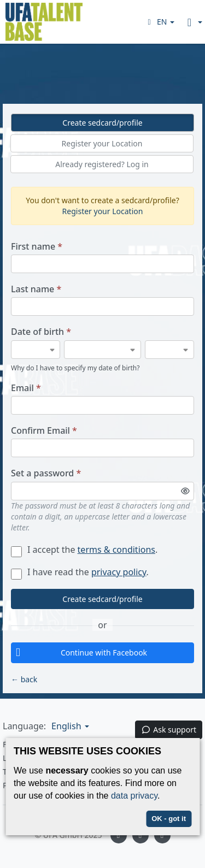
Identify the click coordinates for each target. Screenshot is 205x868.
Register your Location (102, 143)
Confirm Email (44, 431)
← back (24, 679)
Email (26, 388)
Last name (36, 289)
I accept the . (84, 550)
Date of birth (41, 332)
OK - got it (169, 819)
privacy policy (119, 572)
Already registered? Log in (102, 164)
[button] (159, 22)
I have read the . (80, 572)
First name (37, 247)
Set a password (46, 473)
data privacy (134, 796)
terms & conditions (116, 550)
